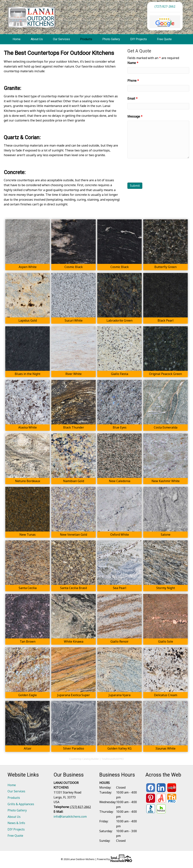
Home (17, 39)
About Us (37, 39)
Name (133, 63)
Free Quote (164, 39)
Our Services (61, 39)
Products (86, 39)
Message (135, 116)
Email (132, 98)
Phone (133, 81)
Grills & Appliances (21, 804)
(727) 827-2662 (165, 6)
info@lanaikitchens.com (70, 817)
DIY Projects (139, 39)
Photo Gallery (111, 39)
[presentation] (156, 171)
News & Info (16, 823)
